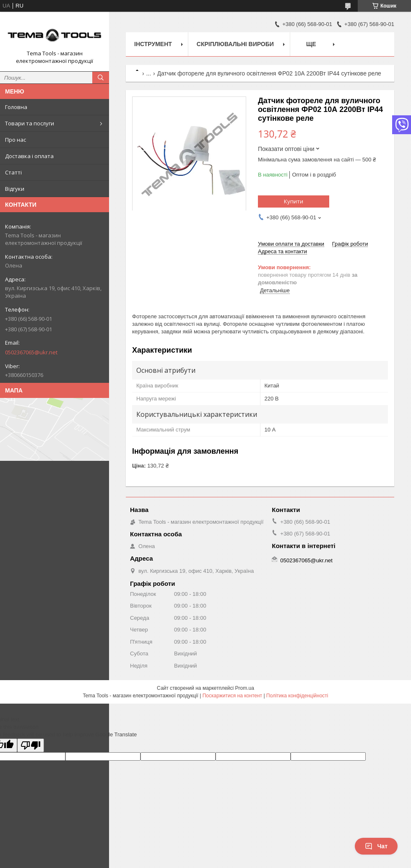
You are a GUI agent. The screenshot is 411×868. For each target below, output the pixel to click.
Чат (376, 846)
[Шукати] (101, 78)
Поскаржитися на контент (232, 696)
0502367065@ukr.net (31, 352)
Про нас (16, 140)
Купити (294, 201)
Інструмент (153, 44)
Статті (13, 172)
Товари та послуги (30, 123)
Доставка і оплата (29, 156)
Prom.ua (245, 688)
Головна (16, 107)
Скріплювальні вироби (235, 44)
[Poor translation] (31, 745)
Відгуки (15, 189)
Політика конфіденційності (297, 696)
